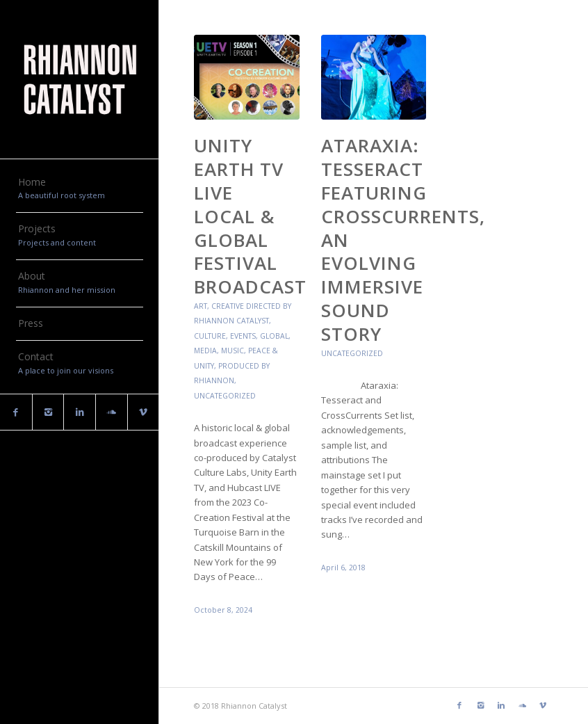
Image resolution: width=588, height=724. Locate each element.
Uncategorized (225, 396)
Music (232, 351)
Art (201, 306)
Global (274, 336)
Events (243, 336)
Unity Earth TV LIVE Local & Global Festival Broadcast (250, 216)
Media (205, 351)
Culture (210, 336)
